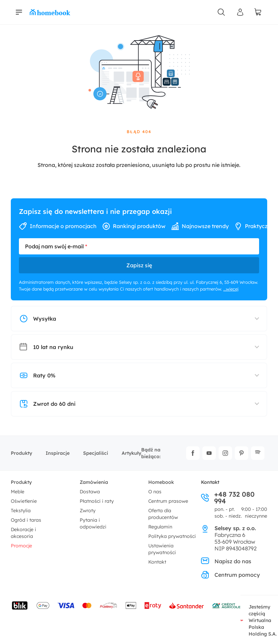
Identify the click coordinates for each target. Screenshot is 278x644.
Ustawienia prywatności (162, 549)
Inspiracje (58, 453)
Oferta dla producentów (163, 514)
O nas (155, 492)
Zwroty (88, 511)
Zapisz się (139, 265)
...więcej (231, 289)
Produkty (21, 453)
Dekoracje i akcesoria (23, 533)
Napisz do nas (226, 561)
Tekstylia (21, 511)
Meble (18, 492)
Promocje (21, 546)
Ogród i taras (26, 520)
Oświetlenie (24, 501)
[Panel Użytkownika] (240, 12)
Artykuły (131, 453)
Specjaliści (96, 453)
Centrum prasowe (168, 501)
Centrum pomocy (230, 575)
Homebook (161, 482)
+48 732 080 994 (228, 498)
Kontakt (157, 562)
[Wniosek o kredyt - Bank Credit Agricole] (226, 605)
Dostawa (90, 492)
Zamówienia (94, 482)
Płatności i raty (97, 501)
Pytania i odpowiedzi (93, 523)
